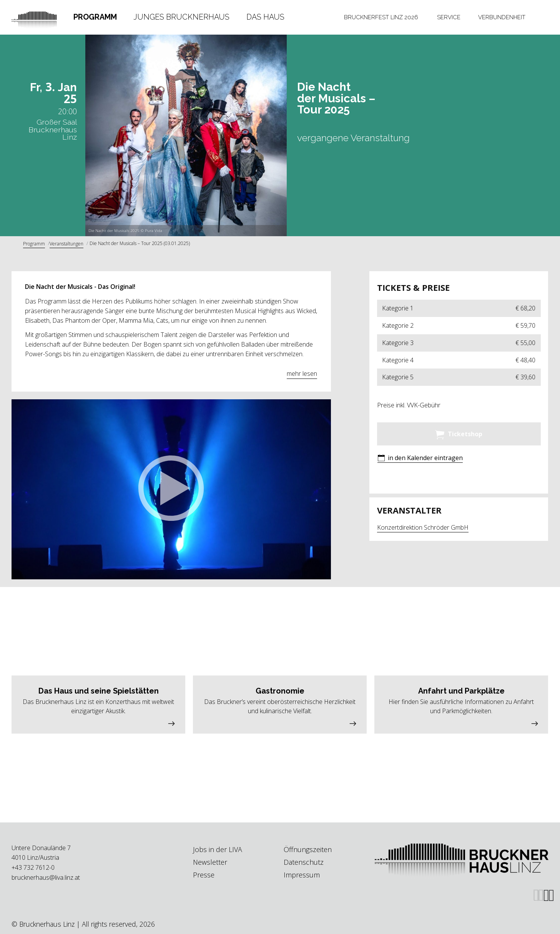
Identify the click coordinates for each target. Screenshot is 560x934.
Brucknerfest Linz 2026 (381, 17)
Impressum (302, 875)
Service (449, 17)
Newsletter (210, 862)
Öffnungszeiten (308, 849)
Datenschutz (304, 862)
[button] (171, 489)
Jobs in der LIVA (218, 849)
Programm (95, 17)
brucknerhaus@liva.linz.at (46, 877)
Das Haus (265, 17)
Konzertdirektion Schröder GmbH (423, 527)
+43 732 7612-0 (33, 867)
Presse (204, 875)
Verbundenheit (502, 17)
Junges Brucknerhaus (181, 17)
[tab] (95, 17)
